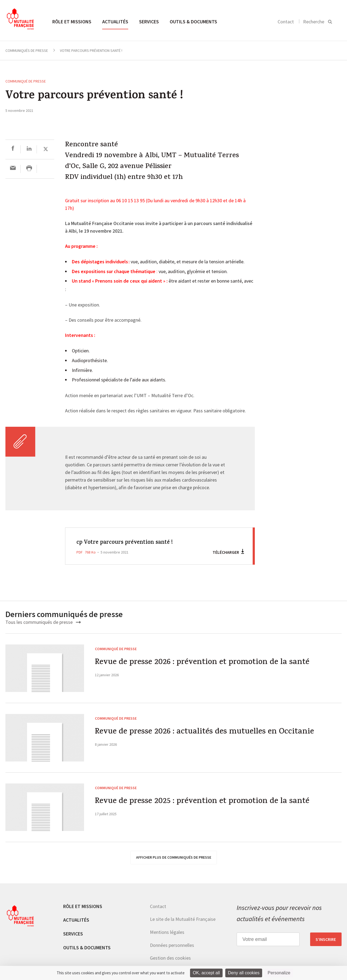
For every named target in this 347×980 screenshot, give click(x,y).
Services (149, 22)
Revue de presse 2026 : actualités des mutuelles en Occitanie (205, 732)
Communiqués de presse (27, 50)
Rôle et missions (72, 22)
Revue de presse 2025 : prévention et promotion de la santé (204, 802)
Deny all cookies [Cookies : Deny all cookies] (244, 973)
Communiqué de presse (26, 81)
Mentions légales (167, 932)
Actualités (115, 22)
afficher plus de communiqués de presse (174, 857)
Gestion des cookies (170, 958)
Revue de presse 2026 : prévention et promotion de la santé (204, 663)
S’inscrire (326, 939)
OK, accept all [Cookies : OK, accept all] (206, 973)
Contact (286, 22)
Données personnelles (172, 945)
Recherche (314, 22)
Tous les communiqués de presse (43, 622)
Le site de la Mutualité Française (183, 919)
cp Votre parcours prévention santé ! (126, 543)
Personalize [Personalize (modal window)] (279, 973)
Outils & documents (193, 22)
